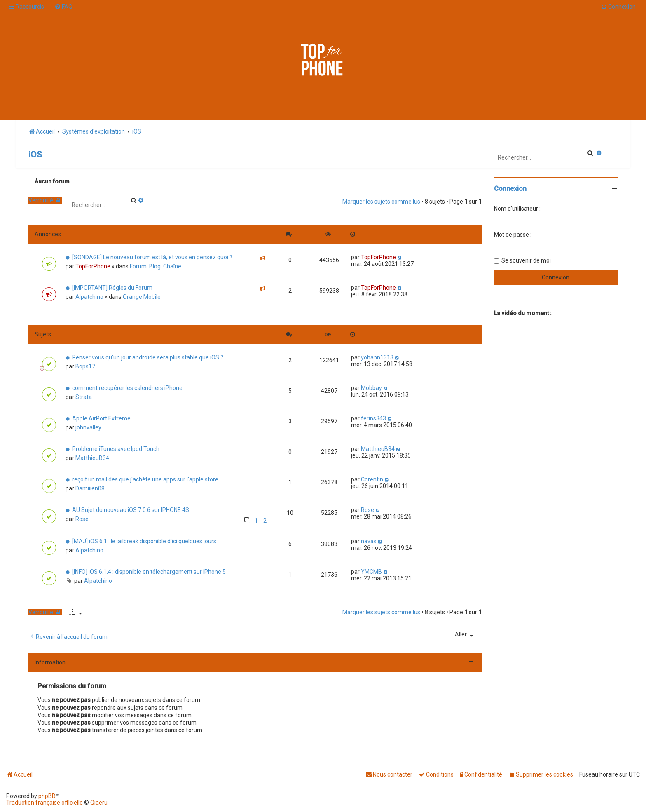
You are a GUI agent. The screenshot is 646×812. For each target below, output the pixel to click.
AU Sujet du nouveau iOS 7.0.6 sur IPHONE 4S (131, 510)
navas (369, 541)
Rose (82, 519)
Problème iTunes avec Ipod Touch (116, 449)
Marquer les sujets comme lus (381, 202)
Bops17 (85, 366)
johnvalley (88, 427)
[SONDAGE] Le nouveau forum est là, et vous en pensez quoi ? (152, 257)
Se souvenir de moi (526, 260)
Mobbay (371, 388)
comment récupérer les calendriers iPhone (127, 388)
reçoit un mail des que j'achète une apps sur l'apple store (145, 479)
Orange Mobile (142, 297)
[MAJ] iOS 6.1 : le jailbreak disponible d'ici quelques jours (144, 541)
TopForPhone (93, 266)
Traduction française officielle (44, 803)
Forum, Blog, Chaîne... (157, 266)
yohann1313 (377, 357)
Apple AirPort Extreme (101, 418)
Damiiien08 (90, 488)
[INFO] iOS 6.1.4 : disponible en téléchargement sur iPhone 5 (149, 572)
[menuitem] (63, 7)
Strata (84, 397)
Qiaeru (99, 803)
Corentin (372, 479)
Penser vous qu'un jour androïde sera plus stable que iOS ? (148, 357)
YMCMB (371, 572)
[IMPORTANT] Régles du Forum (112, 288)
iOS (35, 155)
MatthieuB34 (92, 458)
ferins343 (373, 418)
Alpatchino (89, 297)
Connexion (510, 189)
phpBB (47, 796)
